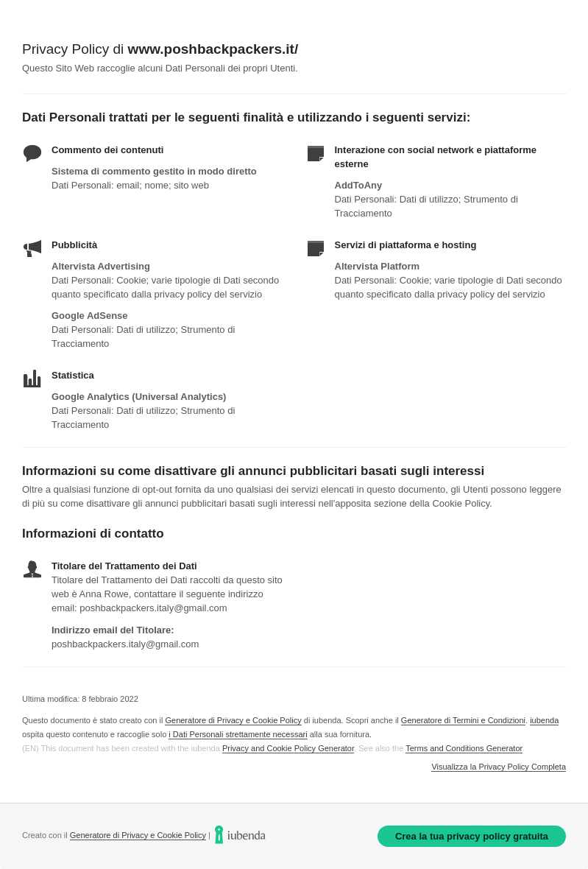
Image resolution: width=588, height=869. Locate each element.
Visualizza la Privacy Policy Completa (499, 767)
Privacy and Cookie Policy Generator (288, 748)
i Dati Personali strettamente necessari (238, 734)
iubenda (544, 720)
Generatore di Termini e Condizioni (463, 720)
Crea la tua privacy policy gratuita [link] (472, 836)
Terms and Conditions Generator (464, 748)
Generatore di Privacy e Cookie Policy (233, 720)
